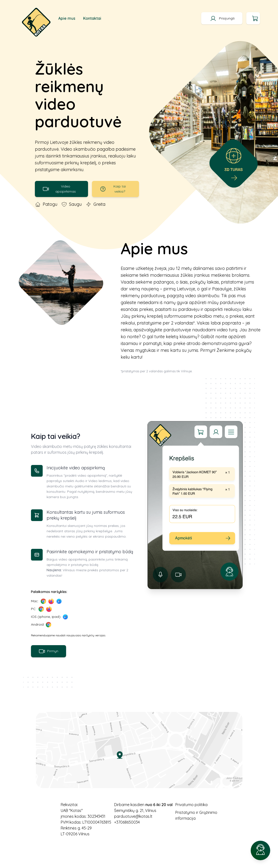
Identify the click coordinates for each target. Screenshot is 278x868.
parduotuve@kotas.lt (133, 816)
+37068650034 (127, 822)
